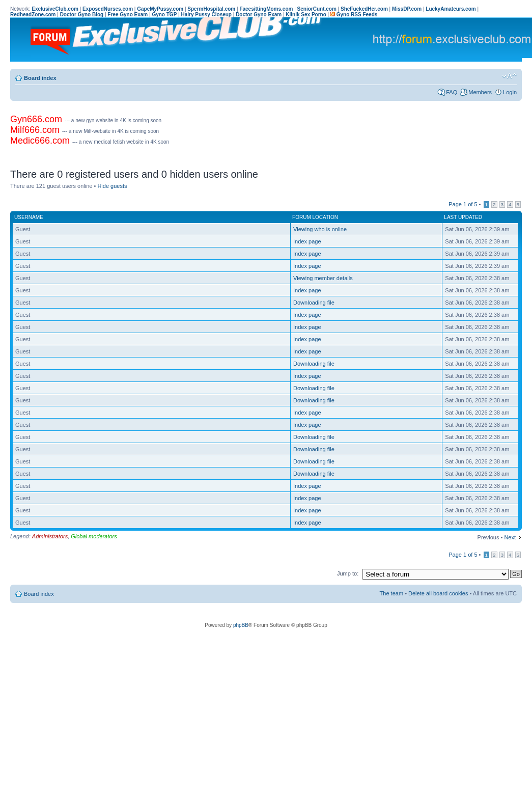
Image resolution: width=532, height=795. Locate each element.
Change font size (509, 76)
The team (391, 593)
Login (510, 92)
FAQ (452, 92)
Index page (307, 241)
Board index (40, 78)
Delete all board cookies (438, 593)
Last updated (463, 217)
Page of (463, 204)
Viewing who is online (320, 229)
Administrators (50, 536)
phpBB (241, 625)
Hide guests (112, 186)
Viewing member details (323, 278)
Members (480, 92)
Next (510, 537)
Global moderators (94, 536)
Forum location (315, 217)
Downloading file (314, 303)
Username (29, 217)
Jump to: (348, 573)
